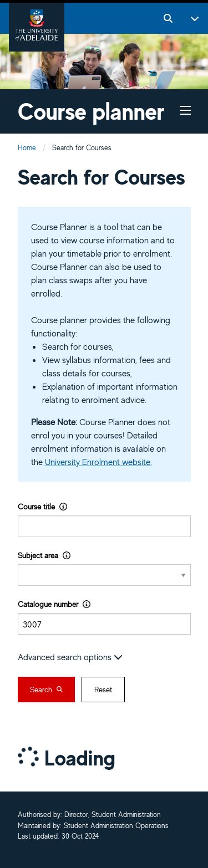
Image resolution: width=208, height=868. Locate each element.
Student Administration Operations (116, 826)
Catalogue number (54, 604)
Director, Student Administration (113, 815)
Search (46, 690)
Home (27, 148)
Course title (42, 506)
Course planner (91, 111)
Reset (103, 690)
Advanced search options (70, 657)
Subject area (44, 555)
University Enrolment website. (98, 462)
